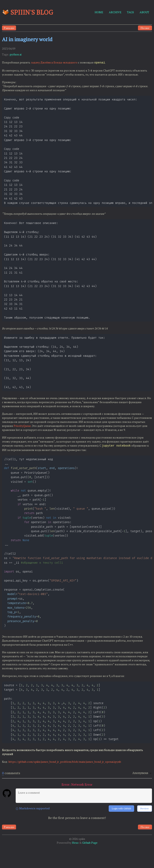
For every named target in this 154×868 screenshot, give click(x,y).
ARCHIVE (115, 12)
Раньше (9, 28)
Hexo (75, 864)
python (14, 54)
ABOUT (144, 12)
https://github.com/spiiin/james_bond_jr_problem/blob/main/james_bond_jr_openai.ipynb (65, 783)
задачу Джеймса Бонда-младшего (54, 63)
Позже (145, 28)
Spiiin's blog (28, 12)
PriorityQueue (22, 437)
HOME (99, 12)
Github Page (90, 864)
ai (20, 54)
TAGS (130, 12)
